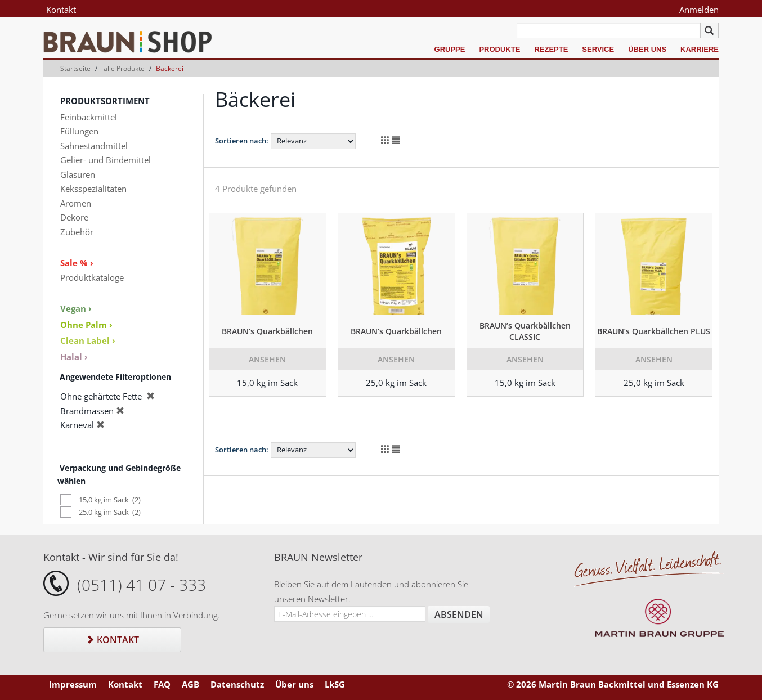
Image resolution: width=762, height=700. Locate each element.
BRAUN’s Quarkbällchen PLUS (654, 331)
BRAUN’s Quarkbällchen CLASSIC (525, 331)
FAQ (162, 684)
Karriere (700, 49)
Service (598, 49)
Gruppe (450, 49)
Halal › (74, 357)
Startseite (75, 68)
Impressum (73, 684)
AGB (190, 684)
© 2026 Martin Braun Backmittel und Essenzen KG (613, 684)
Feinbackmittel (89, 117)
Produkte (499, 49)
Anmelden (699, 10)
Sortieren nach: (242, 141)
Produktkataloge (92, 277)
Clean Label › (88, 340)
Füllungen (79, 131)
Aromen (76, 203)
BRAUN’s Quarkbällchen (267, 331)
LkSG (335, 684)
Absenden (459, 614)
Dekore (74, 217)
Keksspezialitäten (93, 189)
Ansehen (267, 359)
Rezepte (551, 49)
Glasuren (78, 174)
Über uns (647, 49)
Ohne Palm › (86, 325)
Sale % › (77, 263)
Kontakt (61, 10)
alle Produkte (124, 68)
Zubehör (77, 232)
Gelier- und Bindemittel (106, 160)
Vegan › (76, 308)
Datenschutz (237, 684)
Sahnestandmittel (94, 146)
